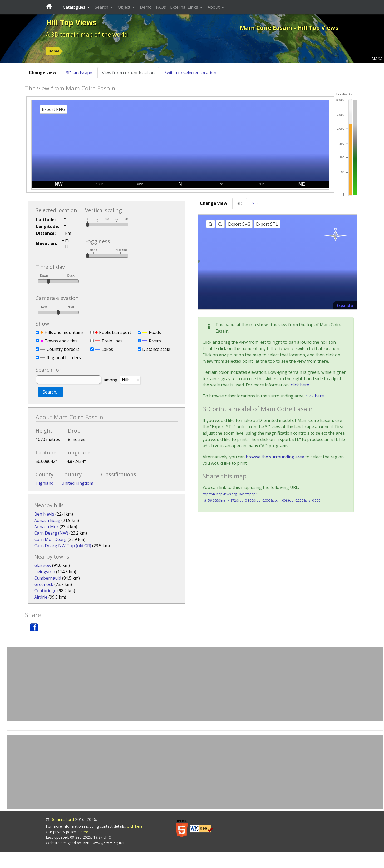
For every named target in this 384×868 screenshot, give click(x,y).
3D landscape (79, 73)
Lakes (107, 349)
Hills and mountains (64, 332)
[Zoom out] (220, 224)
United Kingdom (77, 483)
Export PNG (53, 109)
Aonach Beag (47, 520)
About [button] (214, 7)
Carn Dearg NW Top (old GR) (63, 546)
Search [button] (102, 7)
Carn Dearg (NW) (51, 533)
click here (300, 385)
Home (54, 51)
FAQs (161, 7)
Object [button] (125, 7)
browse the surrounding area (275, 457)
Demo (146, 7)
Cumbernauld (48, 578)
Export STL (267, 224)
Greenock (44, 584)
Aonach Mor (46, 527)
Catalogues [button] (75, 7)
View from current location (128, 73)
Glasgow (43, 565)
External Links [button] (185, 7)
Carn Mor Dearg (50, 539)
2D (255, 203)
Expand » (345, 305)
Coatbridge (45, 591)
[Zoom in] (211, 224)
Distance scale (156, 349)
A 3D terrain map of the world (87, 34)
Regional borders (64, 358)
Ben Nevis (44, 514)
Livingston (45, 572)
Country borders (63, 349)
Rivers (155, 341)
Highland (45, 483)
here (84, 832)
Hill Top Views (71, 22)
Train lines (112, 341)
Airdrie (41, 597)
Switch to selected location (190, 73)
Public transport (115, 332)
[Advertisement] (195, 684)
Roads (155, 332)
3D (240, 203)
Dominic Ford (62, 819)
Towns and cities (61, 341)
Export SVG (239, 224)
